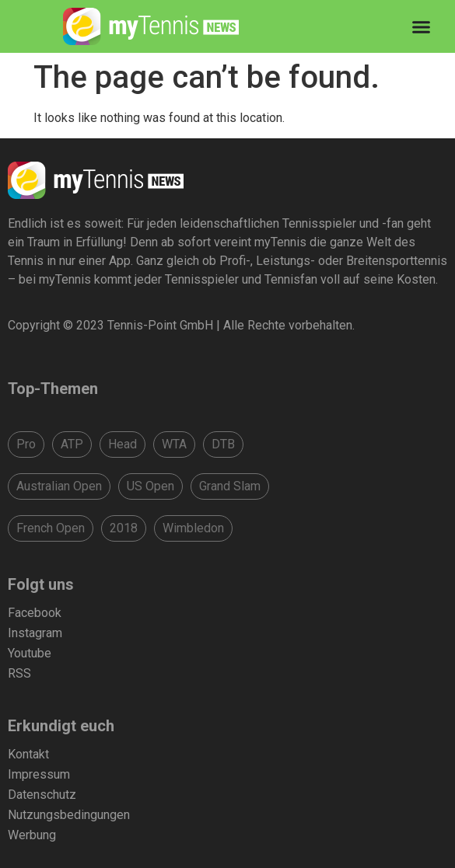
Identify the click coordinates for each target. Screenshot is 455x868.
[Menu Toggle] (421, 27)
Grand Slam (230, 486)
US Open (150, 486)
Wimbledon (193, 528)
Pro (26, 444)
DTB (223, 444)
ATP (72, 444)
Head (122, 444)
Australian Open (59, 486)
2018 (124, 528)
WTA (174, 444)
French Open (51, 528)
